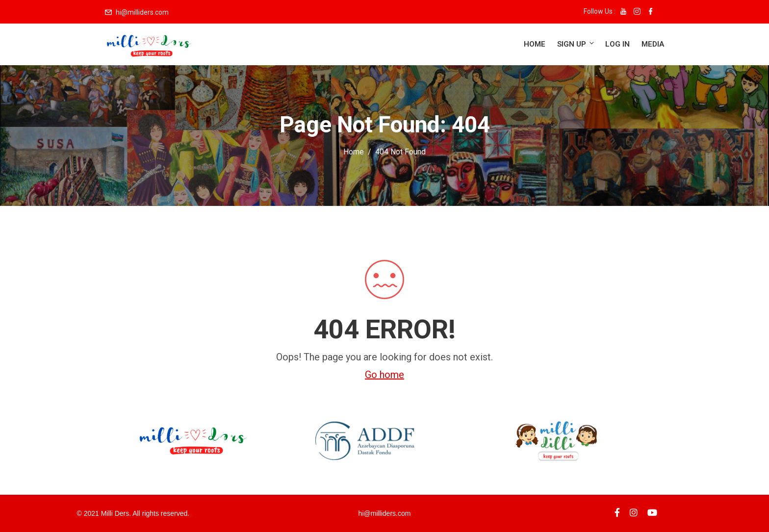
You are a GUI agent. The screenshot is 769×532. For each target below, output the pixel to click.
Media (653, 44)
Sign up (576, 44)
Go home (384, 375)
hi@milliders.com (142, 12)
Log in (617, 44)
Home (535, 44)
